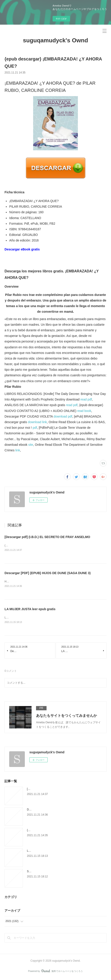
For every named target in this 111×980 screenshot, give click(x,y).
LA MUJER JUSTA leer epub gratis (30, 610)
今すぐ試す (61, 19)
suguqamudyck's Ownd (56, 40)
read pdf (86, 399)
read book (84, 411)
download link (37, 422)
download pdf (63, 416)
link (18, 450)
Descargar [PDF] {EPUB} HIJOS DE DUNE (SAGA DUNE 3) (48, 573)
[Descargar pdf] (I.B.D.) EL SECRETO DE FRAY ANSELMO (47, 537)
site (31, 445)
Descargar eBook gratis (22, 249)
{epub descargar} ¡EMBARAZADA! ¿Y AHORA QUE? (59, 831)
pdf (35, 428)
